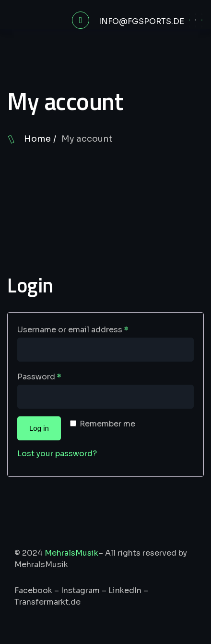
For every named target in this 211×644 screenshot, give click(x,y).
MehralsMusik (71, 553)
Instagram (80, 590)
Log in (39, 428)
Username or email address (73, 330)
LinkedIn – (128, 590)
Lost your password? (57, 454)
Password (39, 377)
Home (37, 139)
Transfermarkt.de (47, 602)
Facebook (33, 590)
